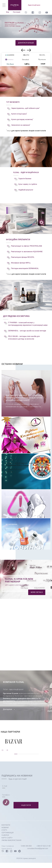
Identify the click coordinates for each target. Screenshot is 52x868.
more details (37, 592)
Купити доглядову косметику (22, 119)
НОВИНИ (5, 828)
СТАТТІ (4, 830)
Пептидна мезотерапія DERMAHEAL (25, 268)
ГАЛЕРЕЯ (5, 835)
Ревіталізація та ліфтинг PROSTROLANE (27, 246)
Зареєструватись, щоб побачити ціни (25, 108)
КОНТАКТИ (6, 825)
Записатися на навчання (21, 125)
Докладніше (8, 709)
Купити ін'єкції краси (19, 114)
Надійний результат (26, 190)
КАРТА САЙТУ (7, 838)
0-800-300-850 (26, 846)
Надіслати (26, 805)
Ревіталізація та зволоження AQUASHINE (27, 252)
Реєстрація (17, 12)
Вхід (7, 12)
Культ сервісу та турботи (28, 184)
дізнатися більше (26, 43)
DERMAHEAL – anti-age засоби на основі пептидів (27, 331)
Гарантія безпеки (25, 179)
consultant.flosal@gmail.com (38, 848)
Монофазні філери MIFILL (21, 263)
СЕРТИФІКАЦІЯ (8, 833)
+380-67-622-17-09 (44, 846)
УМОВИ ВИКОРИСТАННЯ (11, 840)
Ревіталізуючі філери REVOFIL (23, 257)
